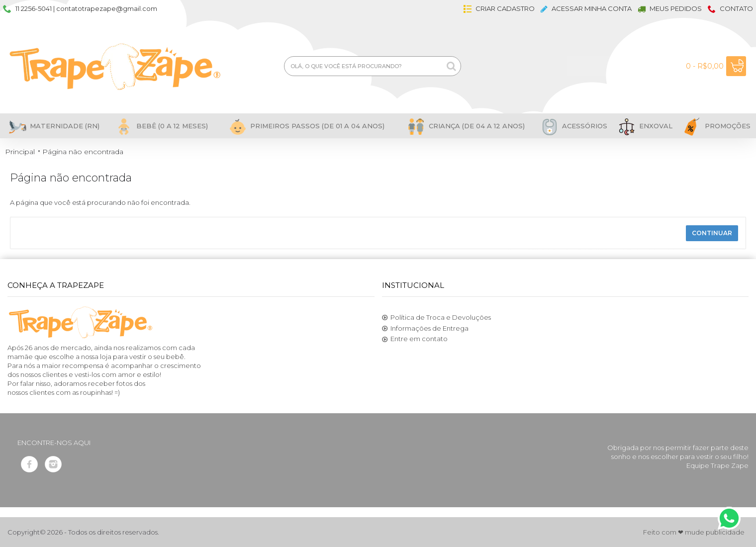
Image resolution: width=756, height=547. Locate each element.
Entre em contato (415, 339)
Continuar (712, 233)
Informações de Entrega (425, 329)
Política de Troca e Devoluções (436, 318)
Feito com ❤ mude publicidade (694, 532)
